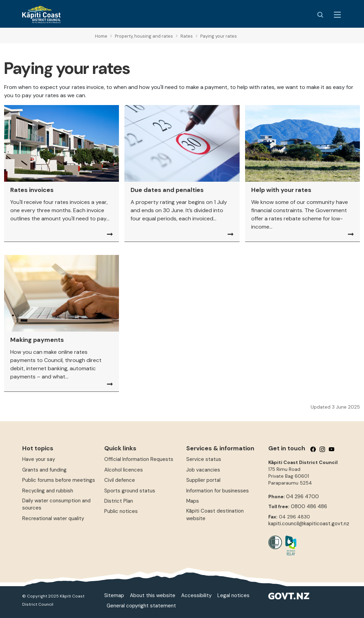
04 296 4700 (302, 497)
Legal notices (233, 595)
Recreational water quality (53, 518)
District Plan (119, 501)
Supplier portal (203, 480)
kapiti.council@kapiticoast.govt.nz (309, 524)
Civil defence (120, 480)
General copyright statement (141, 606)
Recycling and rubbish (48, 491)
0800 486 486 (309, 506)
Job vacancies (203, 470)
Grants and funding (44, 470)
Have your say (39, 459)
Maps (193, 501)
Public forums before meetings (59, 480)
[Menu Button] (337, 15)
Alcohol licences (124, 470)
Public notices (121, 511)
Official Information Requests (139, 459)
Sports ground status (130, 491)
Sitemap (114, 595)
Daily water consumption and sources (56, 504)
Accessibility (196, 595)
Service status (204, 459)
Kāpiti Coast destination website (215, 514)
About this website (153, 595)
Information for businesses (218, 491)
